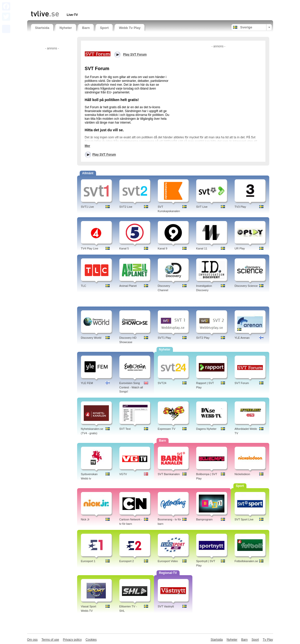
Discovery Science (246, 286)
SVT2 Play (203, 338)
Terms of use (50, 640)
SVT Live (202, 207)
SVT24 (162, 383)
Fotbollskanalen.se (246, 561)
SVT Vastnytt (166, 606)
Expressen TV (167, 429)
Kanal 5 (124, 248)
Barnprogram (204, 519)
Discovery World (91, 338)
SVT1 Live (87, 207)
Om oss (32, 640)
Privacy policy (72, 640)
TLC (84, 286)
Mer (87, 146)
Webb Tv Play (130, 28)
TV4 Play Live (90, 248)
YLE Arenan (242, 338)
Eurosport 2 (127, 561)
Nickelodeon (242, 474)
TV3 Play (240, 207)
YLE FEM (87, 383)
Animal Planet (128, 286)
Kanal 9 (163, 248)
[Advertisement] (91, 4)
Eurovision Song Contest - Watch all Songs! (131, 387)
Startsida (42, 28)
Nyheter (66, 28)
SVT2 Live (126, 207)
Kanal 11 (202, 248)
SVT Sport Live (244, 519)
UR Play (240, 248)
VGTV (123, 474)
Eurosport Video (168, 561)
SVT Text (125, 429)
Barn (86, 28)
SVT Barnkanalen (169, 474)
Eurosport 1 (88, 561)
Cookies (91, 640)
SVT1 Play (164, 338)
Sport (104, 28)
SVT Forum (242, 383)
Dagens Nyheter (206, 429)
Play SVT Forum (104, 155)
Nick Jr (85, 519)
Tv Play (268, 640)
